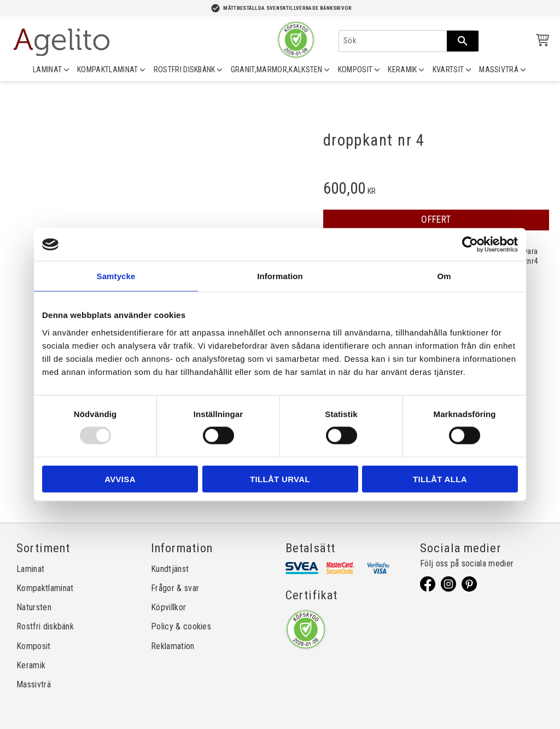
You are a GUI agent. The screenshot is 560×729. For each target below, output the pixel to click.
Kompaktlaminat (45, 588)
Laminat (30, 569)
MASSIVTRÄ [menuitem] (499, 70)
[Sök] (463, 41)
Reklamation (173, 646)
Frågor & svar (175, 588)
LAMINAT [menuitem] (47, 70)
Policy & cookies (181, 626)
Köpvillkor (168, 607)
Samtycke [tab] (116, 276)
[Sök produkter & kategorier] (393, 41)
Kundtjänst (170, 569)
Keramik (31, 665)
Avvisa (120, 479)
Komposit (34, 646)
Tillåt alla (440, 479)
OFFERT (436, 219)
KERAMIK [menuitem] (402, 70)
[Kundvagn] (540, 42)
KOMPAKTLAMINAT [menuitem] (107, 70)
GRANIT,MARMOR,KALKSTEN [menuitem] (277, 70)
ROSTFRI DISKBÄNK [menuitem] (185, 70)
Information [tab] (280, 276)
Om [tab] (444, 276)
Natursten (34, 607)
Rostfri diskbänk (45, 626)
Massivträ (34, 684)
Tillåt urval (280, 479)
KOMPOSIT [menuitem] (355, 70)
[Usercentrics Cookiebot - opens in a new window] (470, 245)
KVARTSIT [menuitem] (448, 70)
